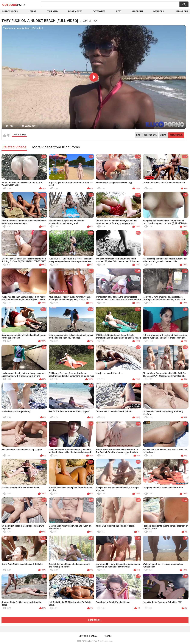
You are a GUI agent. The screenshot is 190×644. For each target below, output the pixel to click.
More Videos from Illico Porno (56, 147)
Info (138, 135)
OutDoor (14, 5)
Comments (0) (176, 135)
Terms (108, 636)
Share (163, 135)
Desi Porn (159, 11)
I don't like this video (9, 135)
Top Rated (52, 11)
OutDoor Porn (92, 641)
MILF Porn (137, 11)
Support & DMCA (88, 636)
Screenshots (150, 135)
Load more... (95, 620)
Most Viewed (75, 11)
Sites (118, 11)
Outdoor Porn (10, 11)
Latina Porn (181, 11)
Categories (99, 11)
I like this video (5, 135)
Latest (32, 11)
